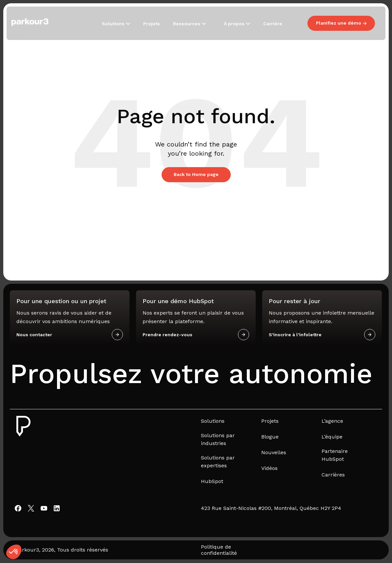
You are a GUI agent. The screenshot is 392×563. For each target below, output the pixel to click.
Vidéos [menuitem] (269, 468)
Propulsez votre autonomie (191, 374)
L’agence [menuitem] (332, 421)
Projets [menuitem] (270, 421)
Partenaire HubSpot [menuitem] (335, 455)
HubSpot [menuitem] (212, 481)
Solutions (114, 24)
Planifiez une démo (341, 23)
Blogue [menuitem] (270, 437)
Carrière (273, 24)
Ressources (187, 24)
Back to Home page (196, 174)
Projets (152, 24)
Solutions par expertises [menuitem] (218, 462)
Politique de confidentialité (219, 550)
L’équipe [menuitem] (332, 437)
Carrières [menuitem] (333, 475)
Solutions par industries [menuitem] (218, 439)
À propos (235, 24)
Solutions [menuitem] (213, 421)
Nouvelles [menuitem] (274, 452)
